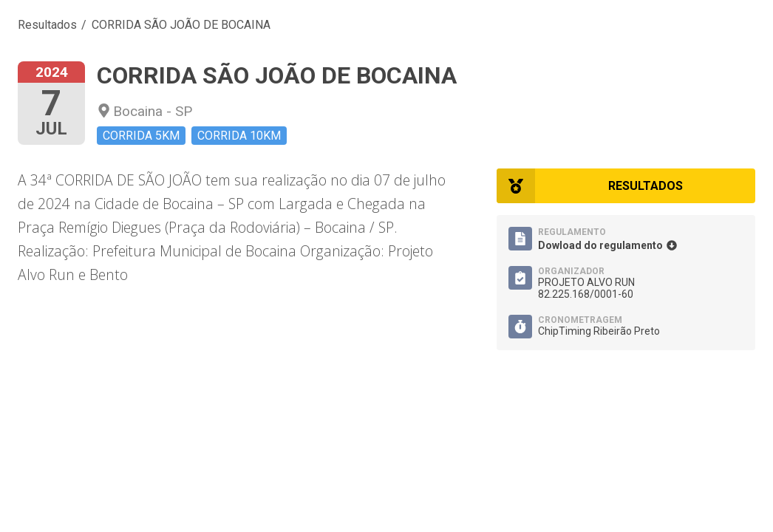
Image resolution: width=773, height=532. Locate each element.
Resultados (47, 25)
